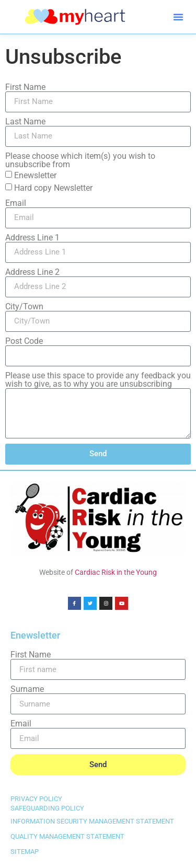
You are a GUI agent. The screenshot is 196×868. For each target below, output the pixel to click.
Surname (27, 689)
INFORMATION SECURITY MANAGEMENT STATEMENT (92, 821)
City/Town (24, 307)
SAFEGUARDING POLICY (47, 808)
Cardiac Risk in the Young (116, 572)
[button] (178, 17)
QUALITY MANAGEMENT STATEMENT (67, 836)
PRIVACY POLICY (36, 799)
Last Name (25, 122)
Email (16, 203)
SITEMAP (25, 852)
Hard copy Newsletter (53, 187)
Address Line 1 (32, 238)
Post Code (24, 341)
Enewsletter (35, 175)
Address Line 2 (32, 272)
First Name (25, 87)
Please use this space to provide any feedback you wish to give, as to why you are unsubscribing (98, 380)
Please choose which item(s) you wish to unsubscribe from (80, 160)
